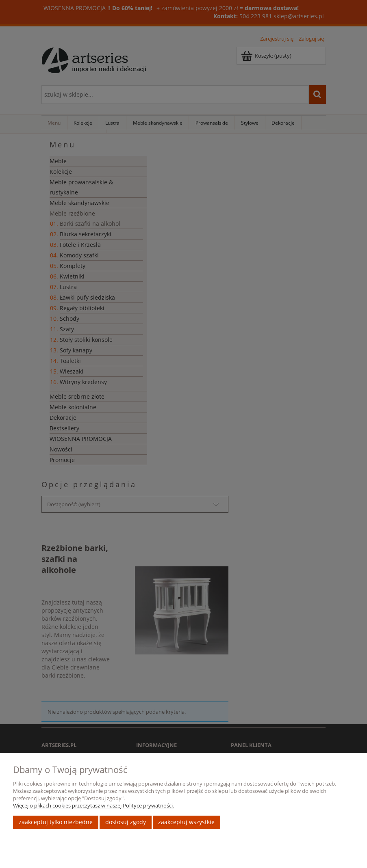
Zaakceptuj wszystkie (186, 822)
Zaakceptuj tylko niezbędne (56, 822)
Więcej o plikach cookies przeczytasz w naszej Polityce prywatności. (93, 805)
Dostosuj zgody (126, 822)
